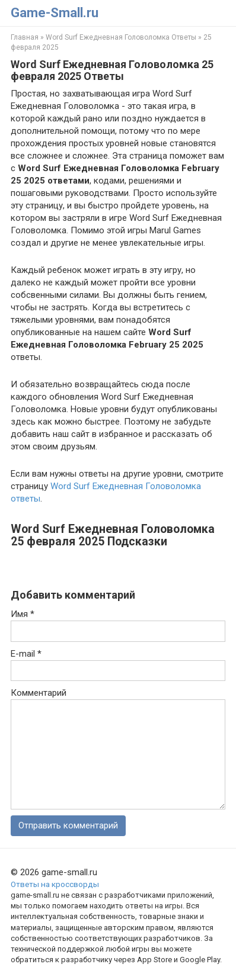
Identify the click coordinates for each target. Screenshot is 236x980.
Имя (23, 614)
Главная (25, 37)
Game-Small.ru (55, 13)
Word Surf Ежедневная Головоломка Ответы (121, 37)
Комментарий (39, 693)
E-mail (26, 654)
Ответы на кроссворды (55, 884)
